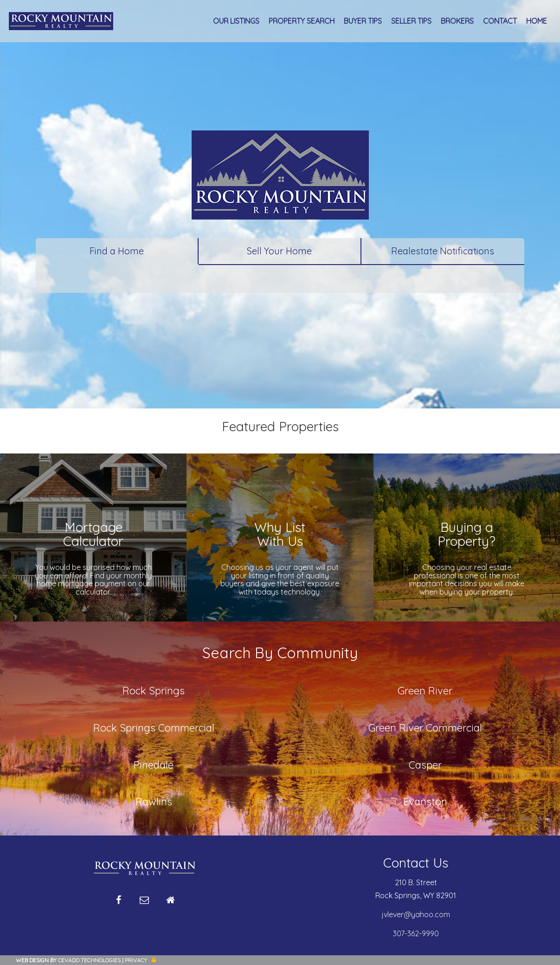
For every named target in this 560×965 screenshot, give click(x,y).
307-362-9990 (416, 933)
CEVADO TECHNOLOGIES (89, 960)
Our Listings (236, 21)
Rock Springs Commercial (154, 728)
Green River (425, 691)
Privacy (136, 960)
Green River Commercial (425, 728)
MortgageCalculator (93, 534)
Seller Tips (411, 21)
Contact (500, 21)
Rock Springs (154, 691)
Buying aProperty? (467, 534)
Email (144, 904)
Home (537, 21)
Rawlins (154, 802)
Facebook (118, 904)
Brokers (457, 21)
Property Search (302, 21)
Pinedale (154, 765)
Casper (425, 765)
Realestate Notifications (443, 251)
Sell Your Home (279, 251)
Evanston (425, 802)
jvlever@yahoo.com (416, 914)
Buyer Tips (363, 21)
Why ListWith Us (280, 534)
